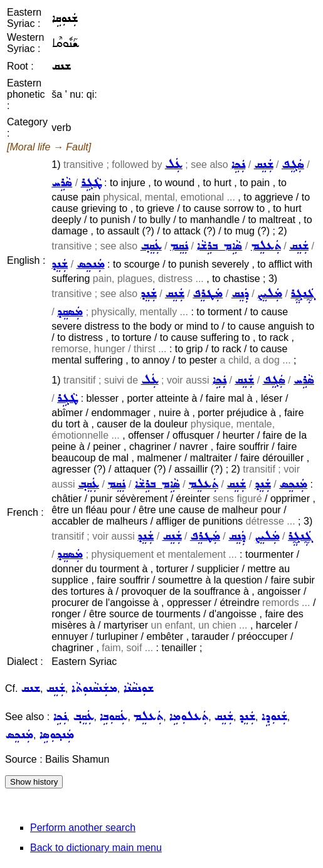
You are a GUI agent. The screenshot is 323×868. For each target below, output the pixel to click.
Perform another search (83, 828)
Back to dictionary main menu (96, 848)
